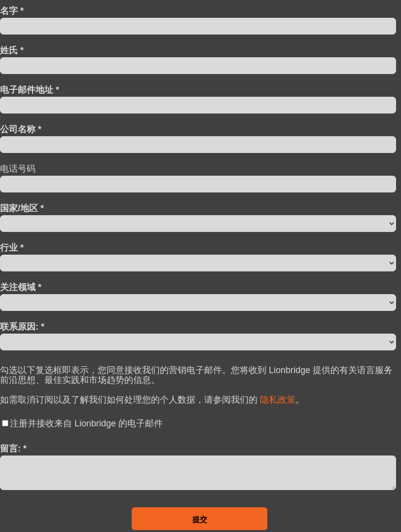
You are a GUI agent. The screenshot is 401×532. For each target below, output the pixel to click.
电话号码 (18, 169)
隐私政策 (278, 400)
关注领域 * (21, 287)
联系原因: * (22, 326)
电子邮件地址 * (30, 90)
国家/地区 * (22, 208)
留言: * (13, 448)
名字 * (12, 11)
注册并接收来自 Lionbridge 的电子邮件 (86, 423)
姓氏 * (12, 50)
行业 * (12, 247)
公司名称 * (21, 129)
